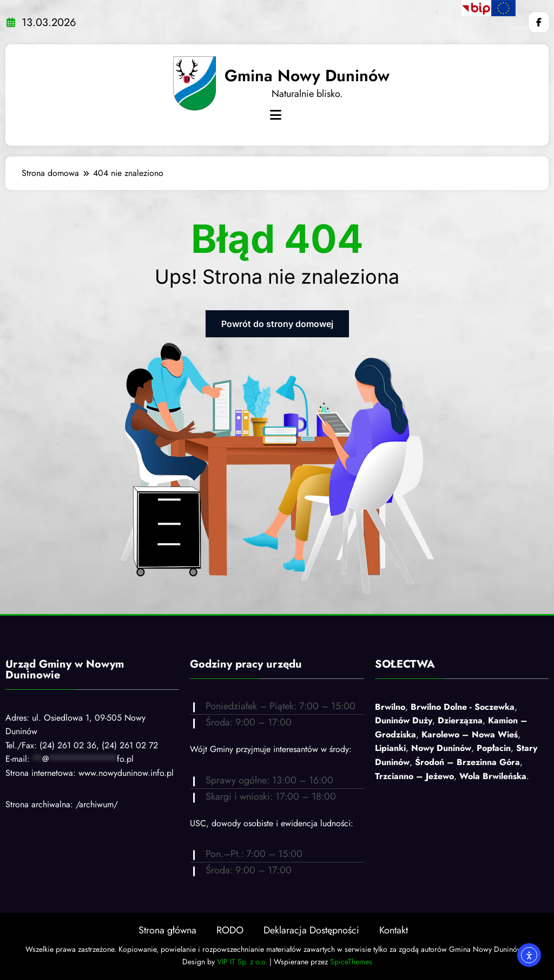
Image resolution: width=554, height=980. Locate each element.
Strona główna (167, 930)
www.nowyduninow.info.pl (126, 773)
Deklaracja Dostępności (311, 930)
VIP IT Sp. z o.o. (242, 962)
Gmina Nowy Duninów (307, 76)
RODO (230, 930)
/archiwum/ (97, 804)
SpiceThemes (351, 962)
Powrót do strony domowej (277, 324)
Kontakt (394, 930)
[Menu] (276, 115)
